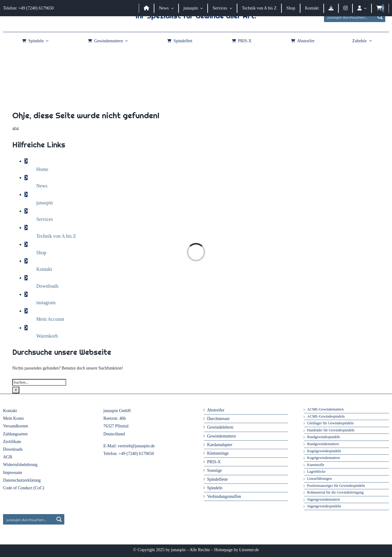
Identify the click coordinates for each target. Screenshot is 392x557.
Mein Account (50, 319)
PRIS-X (214, 462)
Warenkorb (47, 336)
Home (42, 169)
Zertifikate (12, 442)
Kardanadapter (220, 445)
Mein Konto (13, 418)
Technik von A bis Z (56, 236)
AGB (8, 457)
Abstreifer (216, 410)
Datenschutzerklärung (22, 480)
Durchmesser (218, 419)
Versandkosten (16, 426)
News (42, 186)
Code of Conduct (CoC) (24, 488)
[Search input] (350, 17)
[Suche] (16, 390)
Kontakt (44, 269)
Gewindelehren (220, 427)
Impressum (13, 473)
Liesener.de (249, 550)
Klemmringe (218, 453)
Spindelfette (217, 479)
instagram (46, 303)
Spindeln (215, 488)
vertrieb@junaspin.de (136, 446)
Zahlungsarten (15, 434)
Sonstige (214, 470)
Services (44, 219)
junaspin (44, 203)
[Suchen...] (39, 382)
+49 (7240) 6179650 (136, 454)
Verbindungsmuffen (224, 496)
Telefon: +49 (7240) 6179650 (28, 8)
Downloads (47, 286)
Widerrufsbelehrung (20, 465)
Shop (41, 253)
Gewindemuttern (221, 436)
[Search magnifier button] (380, 17)
